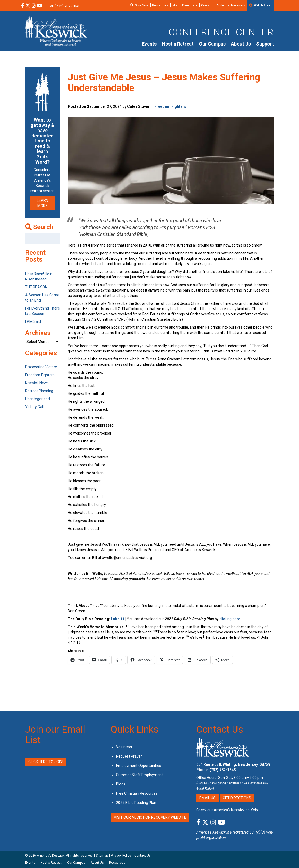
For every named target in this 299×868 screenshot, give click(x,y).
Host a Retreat (178, 44)
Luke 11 (118, 619)
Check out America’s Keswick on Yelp (227, 810)
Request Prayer (129, 756)
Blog (175, 5)
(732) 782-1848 (223, 770)
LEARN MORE (43, 203)
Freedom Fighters (170, 106)
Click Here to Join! (46, 762)
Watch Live (262, 5)
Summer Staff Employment (139, 775)
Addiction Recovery (231, 5)
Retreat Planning (39, 391)
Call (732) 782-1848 (64, 6)
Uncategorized (37, 399)
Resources (160, 5)
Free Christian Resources (137, 793)
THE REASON (36, 287)
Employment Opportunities (139, 766)
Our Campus (212, 44)
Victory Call (34, 407)
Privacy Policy (121, 856)
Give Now (142, 5)
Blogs (121, 784)
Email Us (207, 798)
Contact (207, 5)
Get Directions (237, 798)
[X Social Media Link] (28, 6)
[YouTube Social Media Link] (40, 6)
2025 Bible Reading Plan (136, 803)
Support (265, 44)
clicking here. (231, 619)
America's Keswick (211, 832)
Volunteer (124, 747)
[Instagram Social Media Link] (34, 6)
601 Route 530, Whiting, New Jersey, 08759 (233, 764)
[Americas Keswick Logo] (56, 30)
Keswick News (37, 383)
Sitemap (102, 856)
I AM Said (33, 321)
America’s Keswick (51, 856)
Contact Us (220, 730)
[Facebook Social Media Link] (23, 6)
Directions (190, 5)
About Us (241, 44)
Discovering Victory (41, 367)
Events (149, 44)
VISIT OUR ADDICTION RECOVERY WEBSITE (150, 817)
